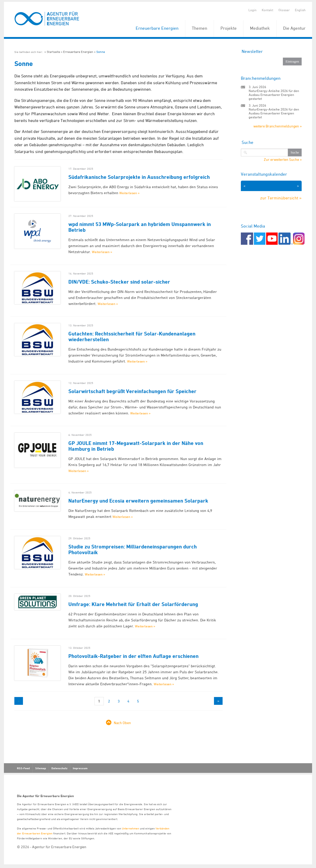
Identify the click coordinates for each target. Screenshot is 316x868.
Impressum (80, 768)
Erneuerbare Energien (157, 28)
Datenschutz (59, 768)
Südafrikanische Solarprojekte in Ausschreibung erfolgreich (139, 177)
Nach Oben (122, 723)
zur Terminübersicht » (281, 198)
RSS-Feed (23, 768)
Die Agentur (294, 28)
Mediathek (260, 28)
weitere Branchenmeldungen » (278, 126)
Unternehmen (130, 828)
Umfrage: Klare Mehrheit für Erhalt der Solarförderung (133, 604)
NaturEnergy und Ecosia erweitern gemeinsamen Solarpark (138, 501)
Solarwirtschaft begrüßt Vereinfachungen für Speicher (132, 391)
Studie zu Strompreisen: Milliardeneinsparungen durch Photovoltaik (133, 549)
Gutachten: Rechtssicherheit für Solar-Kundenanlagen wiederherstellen (132, 337)
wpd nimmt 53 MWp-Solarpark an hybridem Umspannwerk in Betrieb (140, 227)
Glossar (284, 10)
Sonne (101, 52)
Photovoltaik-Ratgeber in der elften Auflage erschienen (133, 656)
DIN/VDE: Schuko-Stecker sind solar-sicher (119, 282)
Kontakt (267, 10)
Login (252, 10)
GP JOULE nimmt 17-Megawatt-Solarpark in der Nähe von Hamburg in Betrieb (136, 446)
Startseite (53, 52)
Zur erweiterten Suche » (283, 160)
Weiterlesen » (129, 193)
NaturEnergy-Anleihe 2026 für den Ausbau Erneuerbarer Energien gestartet (274, 95)
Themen (199, 28)
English (300, 10)
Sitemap (41, 768)
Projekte (229, 28)
